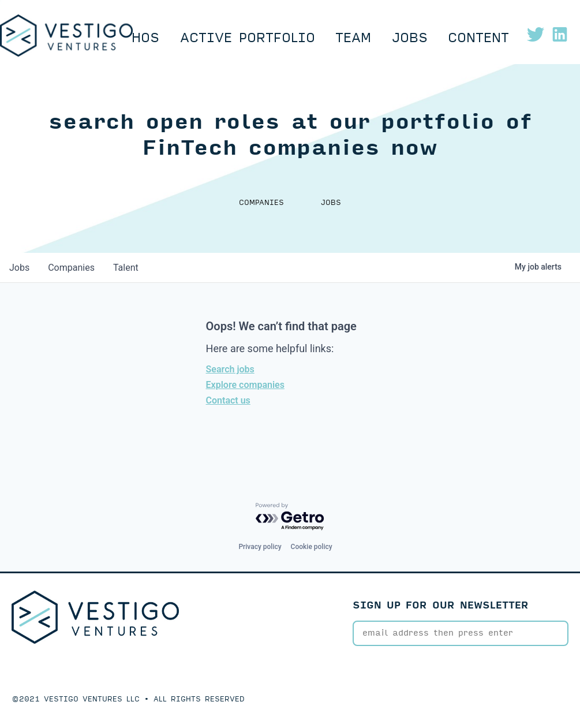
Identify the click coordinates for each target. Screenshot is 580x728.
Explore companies (245, 385)
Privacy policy (260, 547)
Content (478, 38)
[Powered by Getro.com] (290, 517)
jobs (19, 268)
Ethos (137, 38)
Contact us (228, 400)
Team (353, 38)
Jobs (410, 38)
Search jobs (230, 369)
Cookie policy (312, 547)
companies (71, 268)
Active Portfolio (248, 38)
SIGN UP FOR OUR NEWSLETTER (441, 605)
